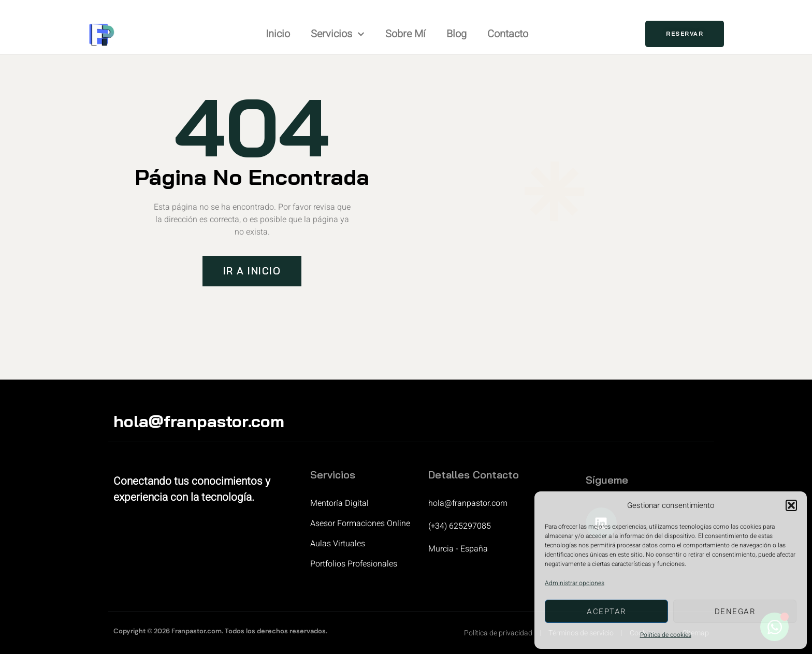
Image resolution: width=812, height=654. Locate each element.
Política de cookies (666, 635)
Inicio (278, 34)
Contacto (508, 34)
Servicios (338, 34)
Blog (456, 34)
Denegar (735, 612)
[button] (791, 505)
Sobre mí (405, 34)
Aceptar (606, 612)
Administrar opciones (575, 583)
